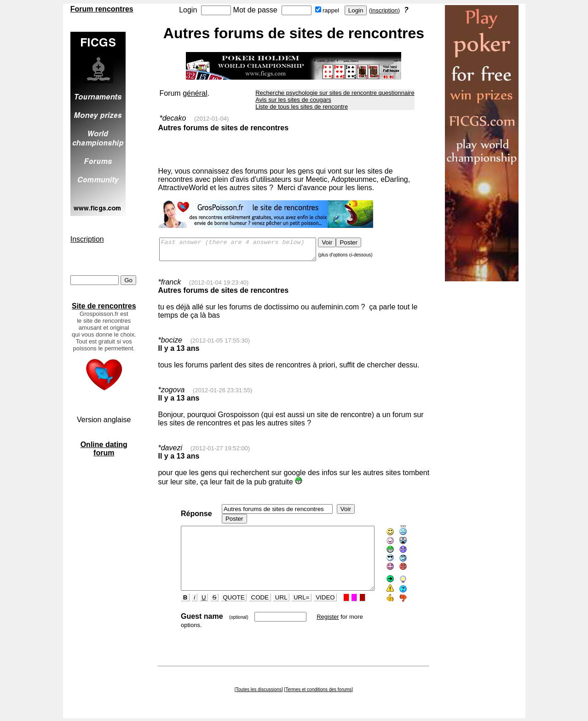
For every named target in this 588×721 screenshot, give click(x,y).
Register (318, 623)
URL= (292, 604)
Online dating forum (104, 449)
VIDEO (316, 604)
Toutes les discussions (259, 689)
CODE (250, 604)
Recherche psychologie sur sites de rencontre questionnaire (335, 93)
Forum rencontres (102, 9)
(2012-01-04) (211, 119)
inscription (384, 10)
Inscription (87, 239)
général (195, 93)
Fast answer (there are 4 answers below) (247, 251)
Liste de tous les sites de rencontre (302, 107)
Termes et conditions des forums (318, 689)
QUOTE (224, 604)
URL (271, 604)
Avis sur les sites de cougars (293, 100)
